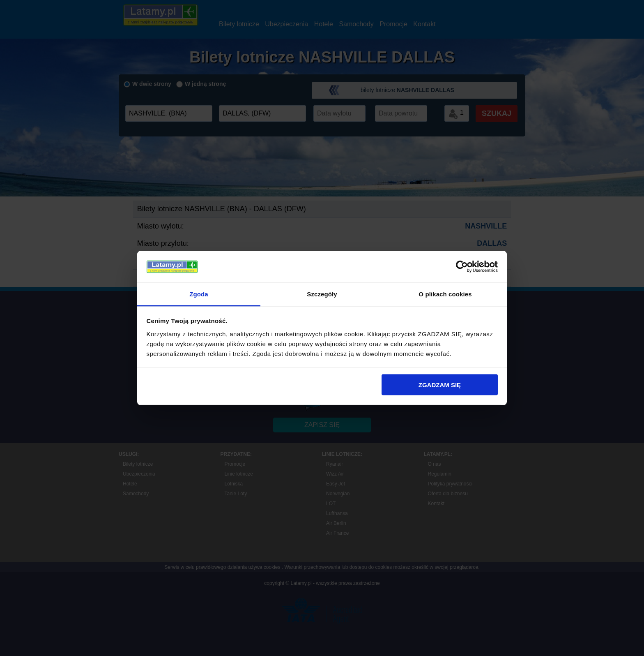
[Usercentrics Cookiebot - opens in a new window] (462, 267)
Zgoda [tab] (199, 294)
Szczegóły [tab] (322, 294)
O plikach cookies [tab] (445, 294)
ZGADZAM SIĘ (440, 385)
